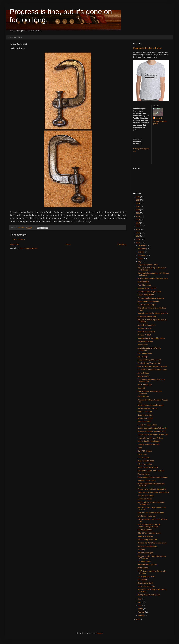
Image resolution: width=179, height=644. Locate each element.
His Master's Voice (144, 328)
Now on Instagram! (15, 37)
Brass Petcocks (143, 376)
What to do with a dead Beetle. (149, 441)
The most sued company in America (151, 298)
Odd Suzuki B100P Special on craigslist (152, 366)
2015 (138, 233)
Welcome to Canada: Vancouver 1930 (152, 431)
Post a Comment (19, 239)
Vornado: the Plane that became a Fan (152, 543)
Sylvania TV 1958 (144, 335)
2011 (138, 619)
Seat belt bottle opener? (147, 325)
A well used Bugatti (145, 499)
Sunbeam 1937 (143, 397)
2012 (138, 243)
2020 (138, 216)
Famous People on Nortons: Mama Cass (153, 435)
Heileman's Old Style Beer (147, 565)
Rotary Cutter (143, 345)
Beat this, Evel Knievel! (146, 332)
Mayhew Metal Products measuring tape (153, 477)
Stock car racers (144, 474)
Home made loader (145, 385)
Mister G (159, 118)
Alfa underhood (143, 373)
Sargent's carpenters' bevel (148, 265)
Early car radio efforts (146, 496)
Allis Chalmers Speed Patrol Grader (151, 513)
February (142, 612)
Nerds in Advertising (145, 415)
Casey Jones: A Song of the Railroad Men (153, 492)
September (142, 255)
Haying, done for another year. (149, 595)
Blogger (100, 633)
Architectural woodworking (147, 546)
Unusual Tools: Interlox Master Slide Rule (153, 313)
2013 (138, 239)
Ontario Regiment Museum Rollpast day (152, 428)
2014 (138, 236)
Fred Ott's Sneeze (144, 285)
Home (68, 244)
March (140, 609)
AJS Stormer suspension (147, 516)
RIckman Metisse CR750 (147, 288)
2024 (138, 203)
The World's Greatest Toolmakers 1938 (152, 370)
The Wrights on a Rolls (146, 576)
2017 (138, 226)
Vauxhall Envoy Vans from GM (149, 363)
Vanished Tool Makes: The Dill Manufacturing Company (149, 526)
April (140, 605)
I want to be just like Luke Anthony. (150, 438)
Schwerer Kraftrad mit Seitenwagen (151, 405)
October (141, 252)
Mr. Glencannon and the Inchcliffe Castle (153, 279)
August (141, 258)
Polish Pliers (142, 454)
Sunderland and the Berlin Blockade (151, 471)
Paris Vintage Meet (145, 353)
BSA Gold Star (143, 568)
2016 (138, 229)
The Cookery (142, 580)
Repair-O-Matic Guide (146, 461)
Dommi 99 (141, 388)
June (140, 599)
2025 (138, 200)
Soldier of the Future (145, 341)
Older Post (122, 244)
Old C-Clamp (142, 357)
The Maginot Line (144, 561)
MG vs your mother (145, 464)
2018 (138, 223)
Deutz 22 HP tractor (145, 412)
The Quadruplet (143, 458)
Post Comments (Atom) (29, 248)
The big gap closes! (145, 530)
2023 (138, 207)
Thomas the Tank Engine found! (149, 292)
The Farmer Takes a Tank (147, 425)
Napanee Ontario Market (147, 481)
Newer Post (15, 244)
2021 (138, 213)
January (141, 615)
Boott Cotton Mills (144, 421)
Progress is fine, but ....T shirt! (147, 48)
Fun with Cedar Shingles (147, 305)
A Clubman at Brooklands (147, 317)
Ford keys (141, 549)
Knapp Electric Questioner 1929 (149, 360)
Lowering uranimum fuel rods (148, 444)
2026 (138, 197)
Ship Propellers (143, 282)
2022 (138, 210)
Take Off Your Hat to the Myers (149, 533)
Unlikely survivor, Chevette (147, 408)
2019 (138, 220)
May (140, 602)
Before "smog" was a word (147, 540)
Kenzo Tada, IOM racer (146, 586)
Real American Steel (145, 583)
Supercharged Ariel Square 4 (148, 301)
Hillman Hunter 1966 (145, 418)
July (140, 262)
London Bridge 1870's (146, 295)
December (142, 245)
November (142, 249)
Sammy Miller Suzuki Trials (148, 467)
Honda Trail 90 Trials (145, 536)
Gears (140, 448)
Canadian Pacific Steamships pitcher (151, 338)
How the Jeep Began (145, 553)
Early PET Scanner (145, 451)
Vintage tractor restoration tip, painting (152, 489)
